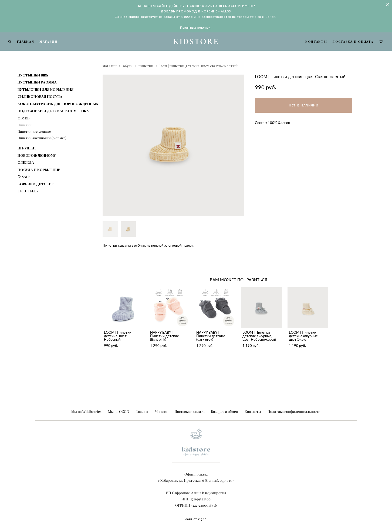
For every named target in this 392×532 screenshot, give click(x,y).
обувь (128, 79)
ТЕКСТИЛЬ (28, 204)
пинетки (146, 79)
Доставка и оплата (190, 411)
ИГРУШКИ (27, 161)
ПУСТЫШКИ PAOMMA (37, 95)
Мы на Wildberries (86, 411)
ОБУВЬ (24, 131)
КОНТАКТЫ (306, 48)
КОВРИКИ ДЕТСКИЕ (36, 197)
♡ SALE (24, 190)
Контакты (253, 411)
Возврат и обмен (224, 411)
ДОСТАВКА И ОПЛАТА (342, 48)
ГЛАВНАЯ (36, 48)
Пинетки (25, 138)
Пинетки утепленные (34, 144)
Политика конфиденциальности (294, 411)
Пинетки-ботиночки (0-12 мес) (42, 151)
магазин (110, 79)
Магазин (162, 411)
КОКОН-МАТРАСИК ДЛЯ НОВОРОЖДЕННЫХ (58, 117)
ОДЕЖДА (26, 175)
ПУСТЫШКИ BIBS (33, 88)
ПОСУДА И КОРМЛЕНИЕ (39, 183)
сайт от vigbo (196, 519)
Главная (142, 411)
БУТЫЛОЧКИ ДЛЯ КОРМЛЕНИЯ (45, 102)
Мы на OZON (119, 411)
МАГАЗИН (59, 48)
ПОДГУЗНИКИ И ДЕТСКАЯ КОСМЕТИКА (53, 124)
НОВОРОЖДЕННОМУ (37, 168)
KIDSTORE (196, 48)
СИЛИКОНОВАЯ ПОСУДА (40, 109)
